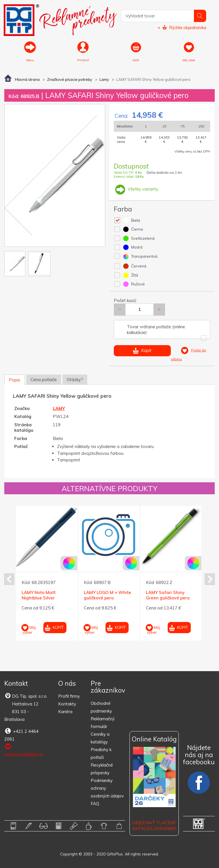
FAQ (95, 804)
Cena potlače (44, 380)
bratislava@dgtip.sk (24, 750)
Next (210, 579)
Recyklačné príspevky (102, 769)
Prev (9, 579)
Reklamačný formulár (103, 723)
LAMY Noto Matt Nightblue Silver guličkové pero (39, 598)
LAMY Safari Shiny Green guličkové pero (168, 595)
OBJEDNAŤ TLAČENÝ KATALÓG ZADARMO (154, 826)
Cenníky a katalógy (100, 738)
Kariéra (65, 712)
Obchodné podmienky (101, 707)
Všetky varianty (136, 189)
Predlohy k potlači (101, 753)
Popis (15, 380)
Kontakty (67, 704)
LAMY (59, 408)
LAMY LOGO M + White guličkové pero (108, 595)
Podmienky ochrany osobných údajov (107, 788)
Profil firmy (69, 696)
